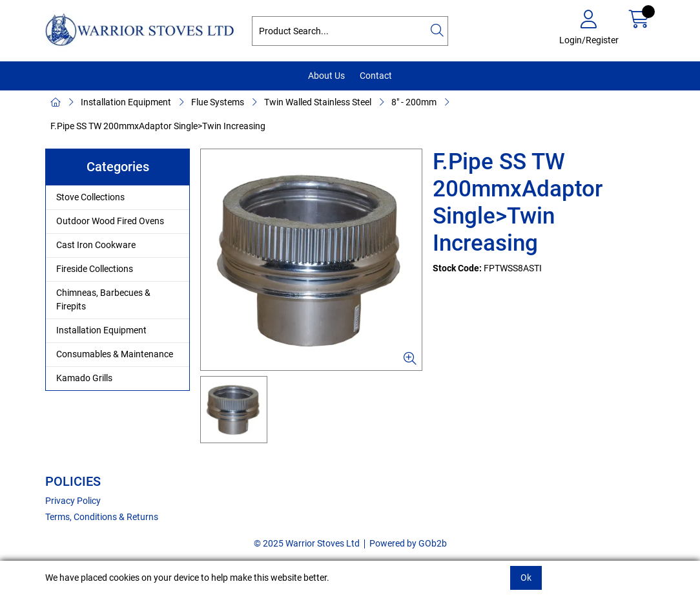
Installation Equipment (126, 102)
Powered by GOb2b (408, 543)
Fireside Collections (95, 269)
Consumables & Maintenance (115, 354)
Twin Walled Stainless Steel (318, 102)
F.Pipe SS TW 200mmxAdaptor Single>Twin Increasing (158, 126)
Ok (526, 578)
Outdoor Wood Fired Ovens (110, 221)
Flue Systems (218, 102)
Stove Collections (90, 197)
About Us (326, 76)
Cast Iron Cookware (96, 245)
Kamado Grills (84, 378)
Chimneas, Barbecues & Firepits (103, 299)
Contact (376, 76)
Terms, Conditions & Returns (102, 517)
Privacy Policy (73, 501)
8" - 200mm (414, 102)
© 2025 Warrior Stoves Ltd (307, 543)
